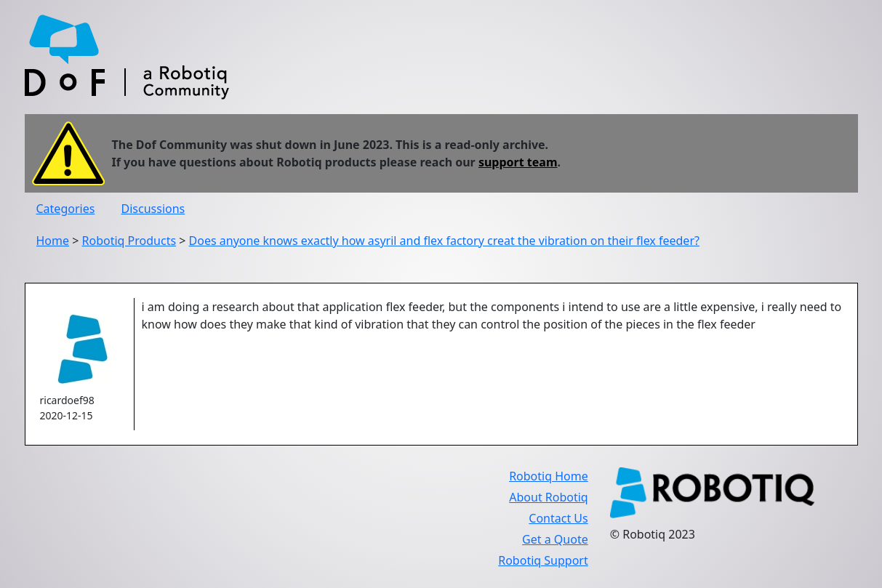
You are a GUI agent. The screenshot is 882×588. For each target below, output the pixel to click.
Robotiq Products (129, 241)
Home (53, 241)
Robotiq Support (543, 560)
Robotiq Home (549, 476)
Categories (66, 209)
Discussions (153, 209)
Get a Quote (555, 539)
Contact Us (558, 518)
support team (518, 162)
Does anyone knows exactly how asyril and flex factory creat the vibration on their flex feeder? (444, 241)
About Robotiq (548, 497)
